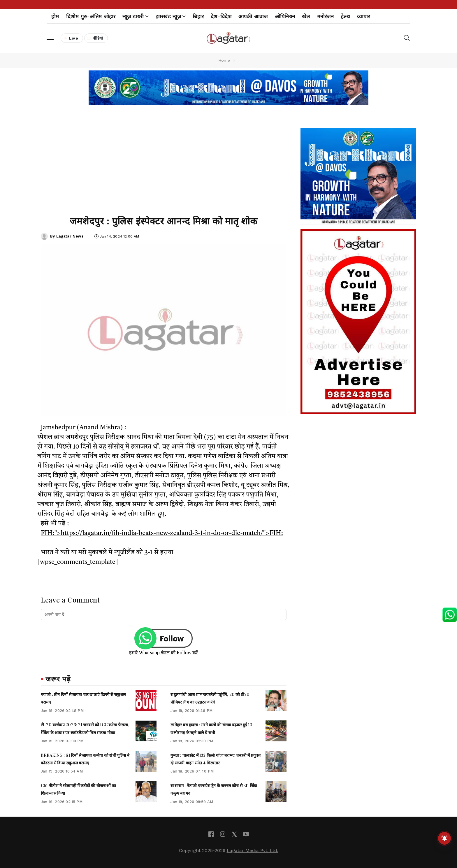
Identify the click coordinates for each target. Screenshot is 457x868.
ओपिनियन (285, 16)
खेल (306, 16)
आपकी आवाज (253, 16)
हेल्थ (345, 16)
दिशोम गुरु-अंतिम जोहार (91, 16)
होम (55, 16)
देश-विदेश (221, 16)
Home (224, 60)
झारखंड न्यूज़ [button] (171, 16)
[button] (50, 38)
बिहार (198, 16)
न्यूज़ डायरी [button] (135, 16)
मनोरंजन (325, 16)
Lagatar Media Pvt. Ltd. (253, 850)
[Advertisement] (164, 162)
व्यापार (364, 16)
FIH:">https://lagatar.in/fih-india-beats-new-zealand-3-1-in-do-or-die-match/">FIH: (162, 533)
